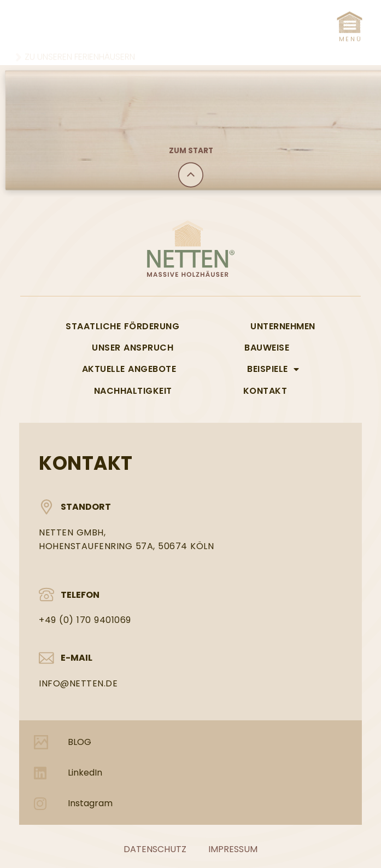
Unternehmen (283, 326)
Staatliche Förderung (122, 326)
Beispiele (273, 369)
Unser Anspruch (133, 348)
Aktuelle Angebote (129, 369)
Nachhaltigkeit (133, 391)
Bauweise (267, 348)
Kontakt (265, 391)
